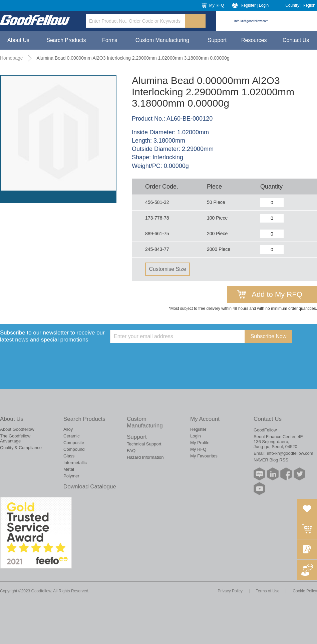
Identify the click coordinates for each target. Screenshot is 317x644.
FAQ (131, 451)
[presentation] (161, 356)
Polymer (71, 476)
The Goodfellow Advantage (15, 438)
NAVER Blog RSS (271, 460)
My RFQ (217, 5)
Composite (74, 443)
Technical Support (144, 444)
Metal (69, 469)
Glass (69, 456)
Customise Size (167, 269)
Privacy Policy (230, 591)
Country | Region (300, 5)
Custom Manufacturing (162, 40)
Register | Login (255, 5)
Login (196, 436)
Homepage (12, 58)
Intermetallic (75, 463)
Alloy (68, 429)
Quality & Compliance (21, 448)
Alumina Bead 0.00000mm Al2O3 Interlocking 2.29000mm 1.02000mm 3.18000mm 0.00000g (133, 58)
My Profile (200, 443)
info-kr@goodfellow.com (251, 21)
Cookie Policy (305, 591)
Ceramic (71, 436)
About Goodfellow (17, 429)
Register (198, 429)
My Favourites (204, 456)
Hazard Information (145, 457)
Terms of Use (268, 591)
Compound (74, 449)
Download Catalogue (90, 487)
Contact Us (296, 40)
